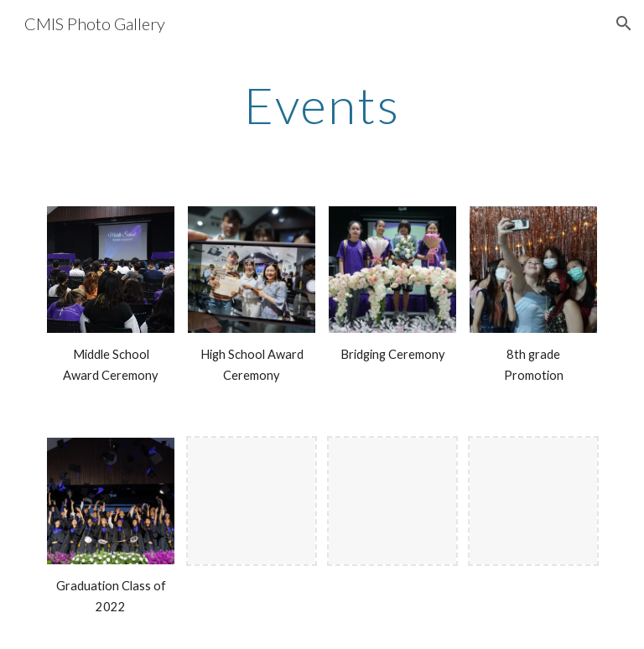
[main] (322, 105)
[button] (624, 23)
